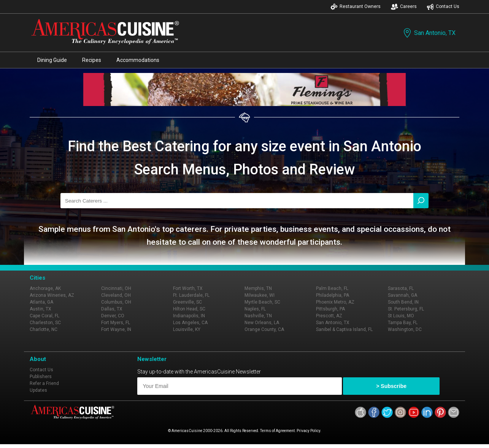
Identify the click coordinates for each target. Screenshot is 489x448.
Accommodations (138, 60)
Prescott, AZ (329, 316)
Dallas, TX (112, 309)
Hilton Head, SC (189, 309)
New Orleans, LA (262, 323)
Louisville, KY (187, 329)
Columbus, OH (116, 302)
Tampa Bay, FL (403, 323)
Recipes (92, 60)
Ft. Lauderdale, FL (191, 295)
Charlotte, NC (44, 329)
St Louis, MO (401, 316)
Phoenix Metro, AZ (335, 302)
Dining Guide (52, 60)
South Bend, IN (403, 302)
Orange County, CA (264, 329)
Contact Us (443, 7)
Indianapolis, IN (189, 316)
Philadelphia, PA (333, 295)
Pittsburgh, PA (330, 309)
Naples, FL (255, 309)
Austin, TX (40, 309)
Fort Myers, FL (116, 323)
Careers (404, 7)
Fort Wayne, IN (116, 329)
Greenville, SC (187, 302)
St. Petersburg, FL (406, 309)
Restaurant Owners (356, 7)
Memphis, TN (258, 288)
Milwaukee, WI (260, 295)
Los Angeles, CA (190, 323)
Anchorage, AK (45, 288)
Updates (38, 390)
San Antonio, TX (429, 33)
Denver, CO (113, 316)
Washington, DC (405, 329)
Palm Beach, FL (332, 288)
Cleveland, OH (116, 295)
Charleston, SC (45, 323)
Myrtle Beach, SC (262, 302)
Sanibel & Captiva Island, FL (344, 329)
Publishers (41, 377)
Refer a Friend (44, 383)
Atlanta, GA (41, 302)
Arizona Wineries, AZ (52, 295)
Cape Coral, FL (44, 316)
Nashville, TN (258, 316)
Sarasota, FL (401, 288)
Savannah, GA (402, 295)
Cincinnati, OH (116, 288)
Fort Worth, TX (188, 288)
